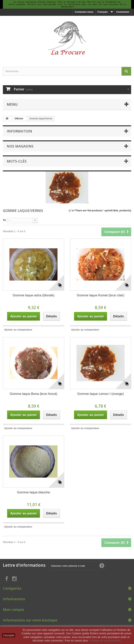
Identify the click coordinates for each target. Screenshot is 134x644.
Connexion (123, 12)
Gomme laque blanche (34, 492)
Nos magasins (20, 146)
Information (19, 131)
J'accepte (9, 635)
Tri (4, 220)
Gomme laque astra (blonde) (33, 295)
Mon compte (14, 609)
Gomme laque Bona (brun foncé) (33, 394)
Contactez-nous (84, 12)
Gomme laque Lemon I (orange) (101, 394)
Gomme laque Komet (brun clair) (100, 295)
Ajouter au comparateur (18, 330)
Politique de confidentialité (105, 641)
